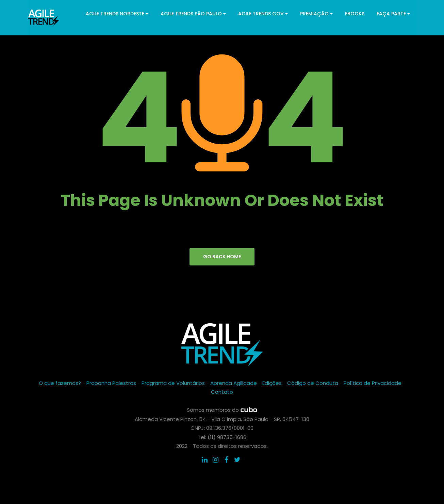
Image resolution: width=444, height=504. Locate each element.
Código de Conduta (313, 383)
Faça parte (393, 14)
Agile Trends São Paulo (193, 14)
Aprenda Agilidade (234, 383)
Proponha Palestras (111, 383)
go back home (222, 257)
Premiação (316, 14)
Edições (272, 383)
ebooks (355, 14)
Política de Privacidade (373, 383)
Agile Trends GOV (263, 14)
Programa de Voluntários (173, 383)
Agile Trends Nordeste (117, 14)
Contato (222, 392)
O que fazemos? (60, 383)
